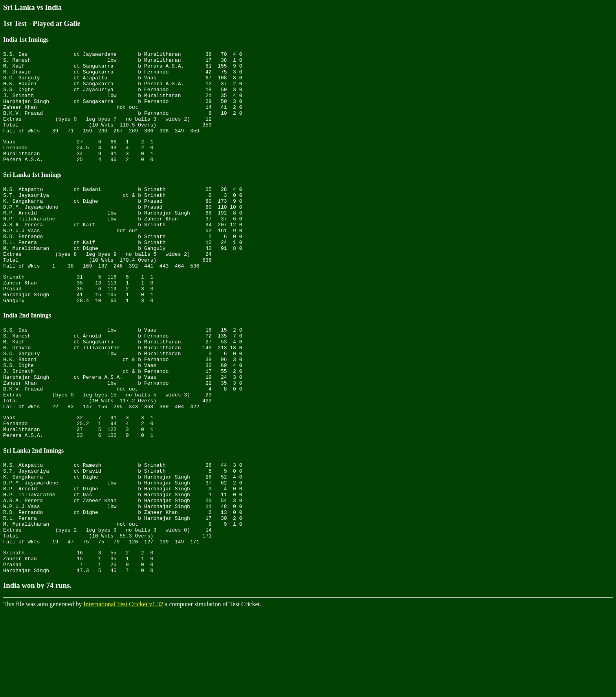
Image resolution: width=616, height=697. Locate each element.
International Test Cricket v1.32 (123, 690)
